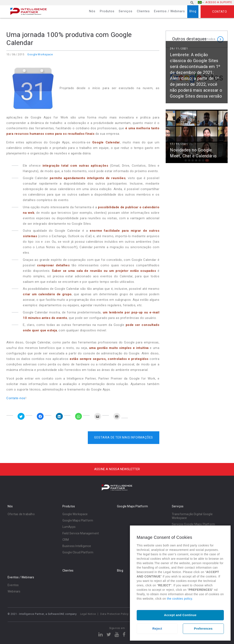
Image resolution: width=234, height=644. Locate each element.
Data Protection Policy (114, 614)
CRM (66, 540)
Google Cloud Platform (78, 552)
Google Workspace (40, 54)
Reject (157, 629)
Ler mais (197, 76)
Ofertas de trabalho (21, 514)
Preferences (203, 629)
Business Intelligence (77, 546)
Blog (193, 11)
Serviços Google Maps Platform (193, 524)
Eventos (13, 585)
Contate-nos (16, 398)
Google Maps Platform (78, 520)
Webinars (14, 591)
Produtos (107, 11)
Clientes (143, 11)
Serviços (126, 11)
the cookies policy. (180, 599)
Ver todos (209, 39)
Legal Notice (88, 614)
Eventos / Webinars (169, 11)
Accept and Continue (180, 615)
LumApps (69, 527)
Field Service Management (81, 533)
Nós (92, 11)
